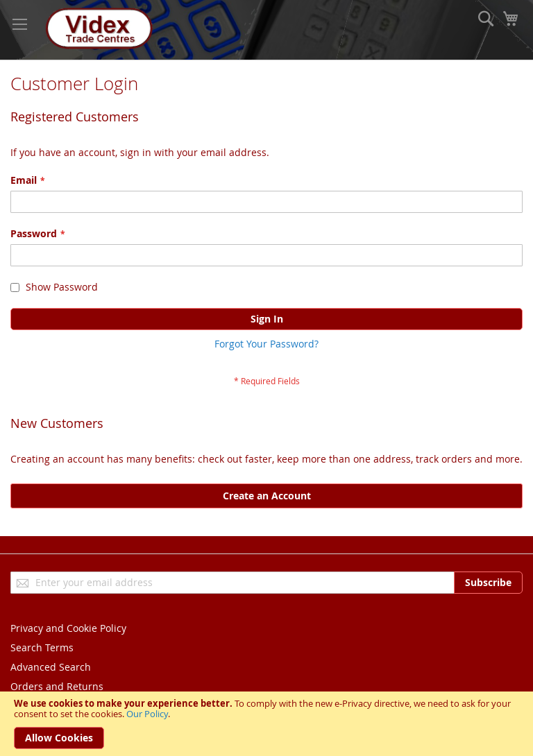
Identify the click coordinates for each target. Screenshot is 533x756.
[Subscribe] (488, 583)
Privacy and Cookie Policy (68, 628)
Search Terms (42, 647)
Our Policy (147, 714)
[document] (266, 724)
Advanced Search (51, 667)
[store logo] (97, 30)
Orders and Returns (57, 686)
